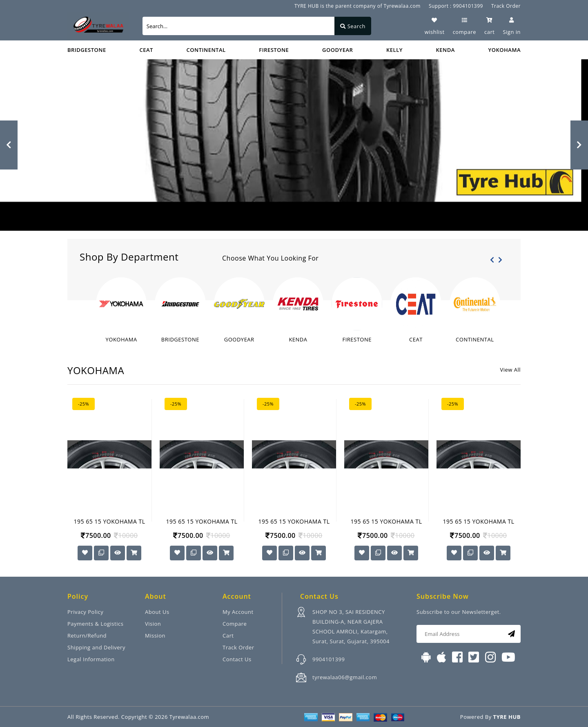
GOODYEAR (337, 50)
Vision (153, 624)
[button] (9, 145)
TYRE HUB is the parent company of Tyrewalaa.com (357, 6)
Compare (235, 624)
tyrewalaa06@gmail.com (345, 677)
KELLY (394, 50)
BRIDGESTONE (87, 50)
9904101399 (329, 659)
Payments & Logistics (95, 624)
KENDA (445, 50)
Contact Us (237, 659)
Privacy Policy (85, 612)
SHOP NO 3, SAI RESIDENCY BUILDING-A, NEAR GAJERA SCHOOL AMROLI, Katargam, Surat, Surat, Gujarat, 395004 (351, 627)
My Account (238, 612)
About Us (157, 612)
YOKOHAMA (504, 50)
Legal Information (91, 659)
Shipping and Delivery (96, 647)
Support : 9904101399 (456, 6)
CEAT (146, 50)
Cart (228, 636)
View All (510, 370)
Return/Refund (87, 636)
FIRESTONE (274, 50)
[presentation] (492, 260)
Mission (155, 636)
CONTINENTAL (206, 50)
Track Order (506, 6)
